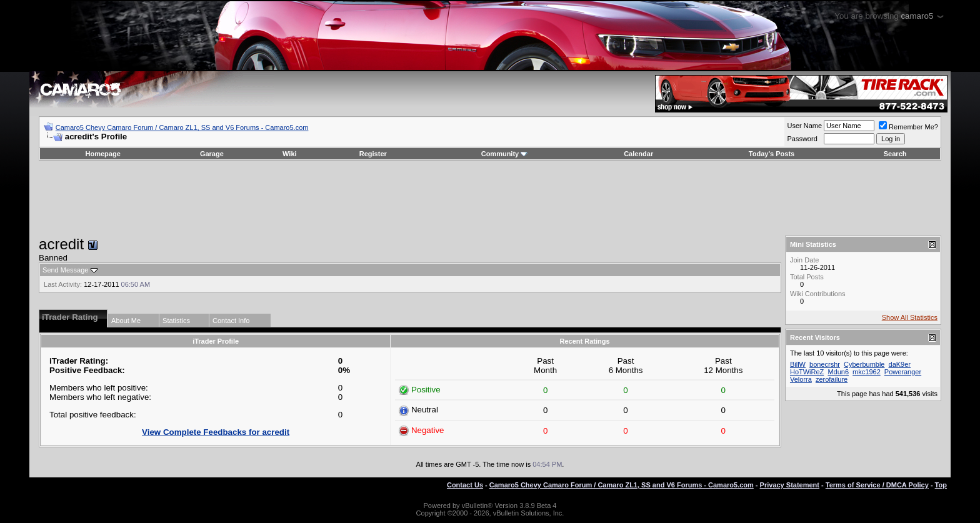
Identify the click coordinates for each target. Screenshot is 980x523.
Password (802, 139)
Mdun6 (838, 372)
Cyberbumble (864, 364)
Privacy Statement (790, 485)
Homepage (103, 154)
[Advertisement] (490, 198)
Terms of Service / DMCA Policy (877, 485)
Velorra (801, 379)
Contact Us (465, 485)
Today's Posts (772, 154)
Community (505, 154)
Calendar (638, 154)
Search (895, 154)
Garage (212, 154)
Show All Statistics (910, 317)
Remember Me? (908, 127)
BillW (798, 364)
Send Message (65, 270)
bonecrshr (825, 364)
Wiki (290, 154)
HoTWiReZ (807, 372)
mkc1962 (867, 372)
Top (941, 485)
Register (373, 154)
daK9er (900, 364)
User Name (804, 126)
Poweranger (903, 372)
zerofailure (832, 379)
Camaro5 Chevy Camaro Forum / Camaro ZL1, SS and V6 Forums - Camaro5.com (182, 127)
